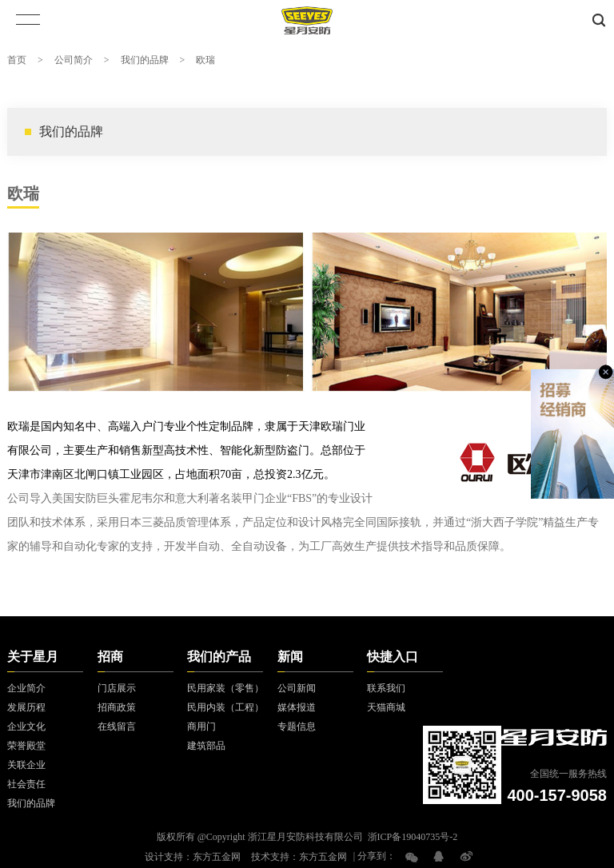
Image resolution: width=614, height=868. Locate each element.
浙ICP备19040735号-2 (413, 837)
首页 (17, 60)
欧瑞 (205, 60)
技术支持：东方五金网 (299, 857)
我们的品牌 (145, 60)
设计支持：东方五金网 (193, 857)
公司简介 (74, 60)
